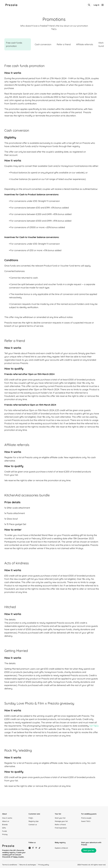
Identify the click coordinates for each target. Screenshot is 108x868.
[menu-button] (103, 5)
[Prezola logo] (11, 5)
